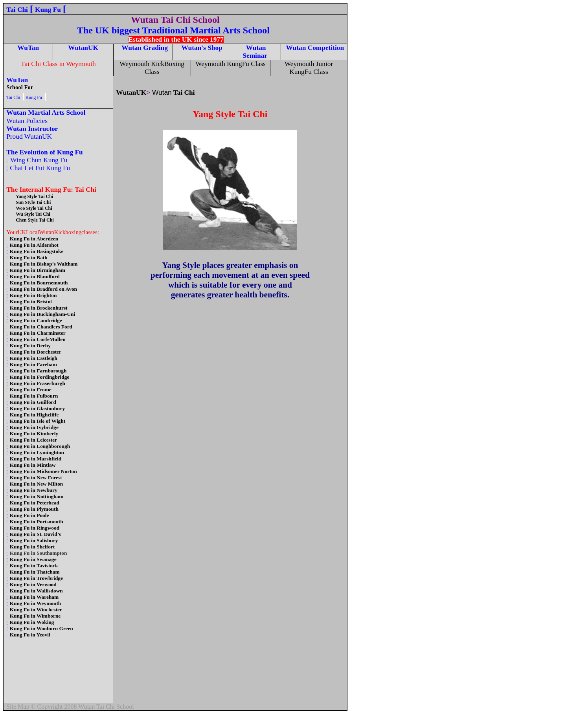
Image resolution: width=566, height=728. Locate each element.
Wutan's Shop (201, 48)
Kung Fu (48, 10)
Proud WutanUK (30, 137)
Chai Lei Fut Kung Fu (41, 168)
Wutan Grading (145, 48)
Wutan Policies (29, 121)
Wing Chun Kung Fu (40, 160)
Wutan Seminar (255, 52)
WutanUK (83, 48)
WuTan (28, 48)
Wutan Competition (314, 48)
